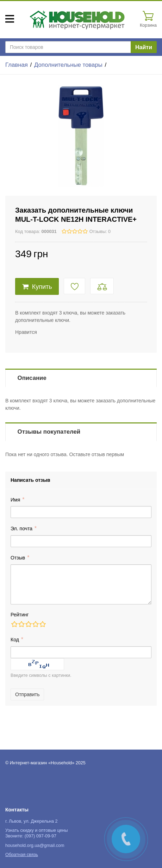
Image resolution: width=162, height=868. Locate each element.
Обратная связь (22, 855)
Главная (17, 65)
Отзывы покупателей (49, 432)
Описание (32, 378)
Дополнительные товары (68, 65)
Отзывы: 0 (100, 232)
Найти (144, 47)
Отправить (27, 694)
